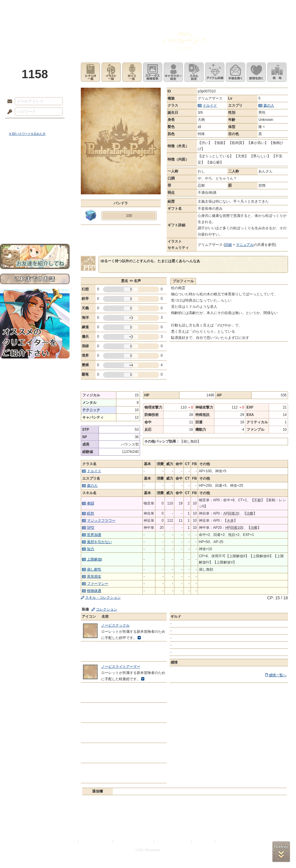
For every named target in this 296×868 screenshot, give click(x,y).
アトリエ (148, 7)
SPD (91, 528)
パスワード (8, 112)
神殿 (64, 7)
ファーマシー (98, 584)
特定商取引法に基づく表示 (134, 841)
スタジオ (190, 7)
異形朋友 (94, 576)
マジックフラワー (101, 521)
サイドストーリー (35, 172)
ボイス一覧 (132, 72)
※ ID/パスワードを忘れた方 (27, 134)
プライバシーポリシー (96, 841)
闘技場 (275, 7)
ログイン (21, 124)
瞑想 (91, 513)
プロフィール (183, 281)
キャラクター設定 (173, 72)
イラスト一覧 (111, 72)
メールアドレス (8, 102)
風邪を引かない (99, 542)
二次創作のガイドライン (173, 841)
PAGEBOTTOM (281, 852)
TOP (21, 7)
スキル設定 (194, 72)
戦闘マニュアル (35, 206)
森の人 (269, 105)
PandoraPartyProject (35, 33)
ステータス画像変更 (153, 72)
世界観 (35, 162)
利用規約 (70, 841)
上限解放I (95, 559)
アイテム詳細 (215, 72)
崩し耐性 (94, 569)
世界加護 (94, 535)
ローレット (106, 7)
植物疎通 (94, 591)
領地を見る (277, 72)
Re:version (225, 841)
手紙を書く (235, 72)
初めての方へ (35, 215)
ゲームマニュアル (35, 182)
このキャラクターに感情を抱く (256, 72)
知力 (91, 549)
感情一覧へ (278, 675)
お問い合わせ (35, 225)
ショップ (232, 7)
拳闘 (91, 503)
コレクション (107, 609)
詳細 (228, 245)
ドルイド (210, 105)
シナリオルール (35, 191)
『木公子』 (184, 34)
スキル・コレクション (103, 598)
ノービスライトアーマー (121, 667)
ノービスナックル (115, 625)
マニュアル (245, 245)
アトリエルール (35, 199)
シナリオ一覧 (90, 72)
